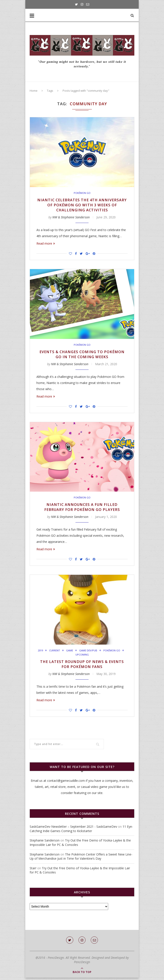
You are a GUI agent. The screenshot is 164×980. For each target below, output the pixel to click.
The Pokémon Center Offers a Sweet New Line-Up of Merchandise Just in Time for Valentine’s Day (81, 859)
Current (66, 652)
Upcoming (94, 656)
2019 (51, 652)
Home (34, 91)
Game (81, 652)
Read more (46, 244)
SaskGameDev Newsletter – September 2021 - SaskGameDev (73, 829)
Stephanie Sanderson (45, 843)
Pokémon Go (82, 193)
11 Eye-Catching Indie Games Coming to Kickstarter (81, 831)
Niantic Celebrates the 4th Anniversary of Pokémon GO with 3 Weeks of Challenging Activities (82, 205)
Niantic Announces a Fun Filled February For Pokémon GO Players (82, 508)
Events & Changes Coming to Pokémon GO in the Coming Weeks (82, 355)
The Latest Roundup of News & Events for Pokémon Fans (82, 666)
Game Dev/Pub (101, 652)
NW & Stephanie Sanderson (71, 218)
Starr (33, 870)
